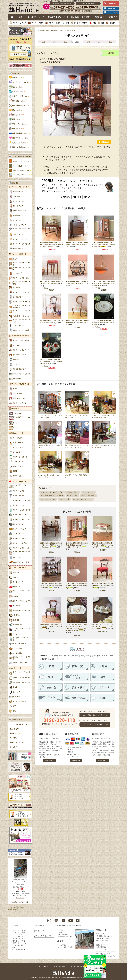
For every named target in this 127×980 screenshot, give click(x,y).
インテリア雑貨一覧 (18, 568)
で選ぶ (18, 96)
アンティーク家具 (37, 23)
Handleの (20, 166)
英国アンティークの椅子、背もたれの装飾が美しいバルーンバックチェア (102, 586)
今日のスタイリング (60, 31)
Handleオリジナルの (21, 171)
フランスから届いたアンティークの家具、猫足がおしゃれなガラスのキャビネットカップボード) (77, 545)
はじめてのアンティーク (58, 17)
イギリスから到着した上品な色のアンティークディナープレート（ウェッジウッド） (104, 323)
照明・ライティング (20, 943)
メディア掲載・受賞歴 (65, 947)
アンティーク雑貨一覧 (19, 481)
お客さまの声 (39, 931)
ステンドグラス (18, 939)
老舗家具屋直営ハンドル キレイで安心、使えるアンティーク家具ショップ (25, 8)
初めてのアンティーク (65, 937)
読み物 (75, 17)
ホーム (12, 17)
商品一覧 (15, 183)
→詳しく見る (111, 956)
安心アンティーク (36, 17)
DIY (14, 947)
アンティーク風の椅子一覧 (20, 384)
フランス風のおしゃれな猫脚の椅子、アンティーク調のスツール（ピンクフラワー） (102, 545)
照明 (67, 23)
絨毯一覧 (14, 409)
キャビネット (20, 937)
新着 (20, 17)
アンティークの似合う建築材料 (22, 157)
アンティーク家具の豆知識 (16, 908)
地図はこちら (20, 898)
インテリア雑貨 (18, 945)
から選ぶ (16, 78)
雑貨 (94, 23)
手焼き (21, 161)
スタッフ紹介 (62, 945)
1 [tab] (77, 138)
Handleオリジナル (22, 175)
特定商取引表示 (61, 966)
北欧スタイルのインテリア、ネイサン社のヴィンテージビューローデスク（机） (77, 245)
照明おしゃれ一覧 (17, 433)
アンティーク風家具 (81, 23)
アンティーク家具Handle (45, 31)
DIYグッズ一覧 (16, 668)
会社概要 (86, 17)
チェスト (19, 934)
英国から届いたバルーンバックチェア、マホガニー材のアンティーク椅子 (51, 626)
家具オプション (17, 720)
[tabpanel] (77, 101)
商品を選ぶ (16, 926)
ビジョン (61, 930)
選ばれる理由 (62, 934)
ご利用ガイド (100, 17)
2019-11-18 (71, 31)
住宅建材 (112, 23)
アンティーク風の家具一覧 (20, 336)
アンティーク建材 (19, 950)
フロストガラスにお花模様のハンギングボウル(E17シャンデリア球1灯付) (77, 586)
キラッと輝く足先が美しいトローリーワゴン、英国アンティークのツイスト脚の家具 (51, 586)
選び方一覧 (16, 73)
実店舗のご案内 (102, 930)
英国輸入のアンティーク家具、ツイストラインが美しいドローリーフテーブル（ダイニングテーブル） (51, 245)
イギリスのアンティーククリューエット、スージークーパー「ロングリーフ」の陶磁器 (102, 626)
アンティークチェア (19, 23)
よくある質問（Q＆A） (43, 936)
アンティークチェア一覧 (19, 187)
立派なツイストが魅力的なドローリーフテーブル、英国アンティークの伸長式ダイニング (51, 545)
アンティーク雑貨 (54, 23)
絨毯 (103, 23)
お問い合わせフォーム (107, 954)
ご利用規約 (44, 966)
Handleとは (62, 932)
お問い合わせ (113, 17)
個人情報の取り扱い (80, 966)
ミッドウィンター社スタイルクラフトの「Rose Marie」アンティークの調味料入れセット (51, 362)
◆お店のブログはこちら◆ (20, 902)
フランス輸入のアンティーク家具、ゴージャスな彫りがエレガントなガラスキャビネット (104, 245)
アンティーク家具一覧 (19, 254)
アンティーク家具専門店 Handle (69, 926)
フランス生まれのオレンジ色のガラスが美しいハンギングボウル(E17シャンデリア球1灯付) (104, 284)
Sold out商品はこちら (15, 910)
